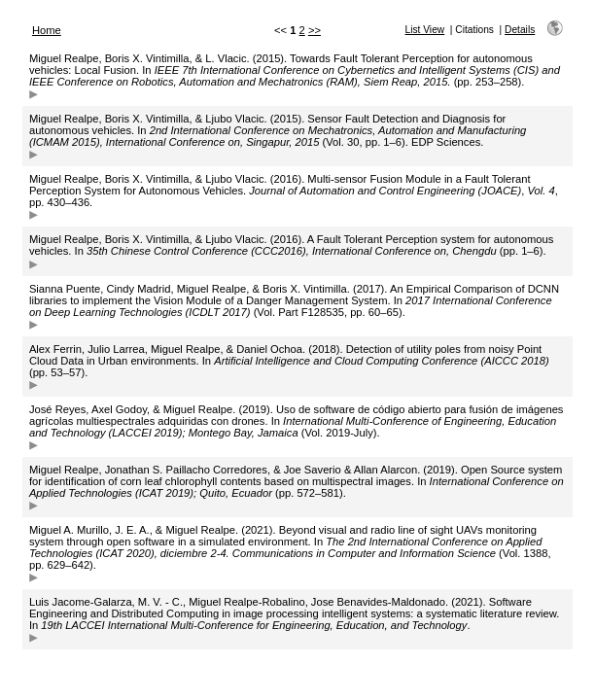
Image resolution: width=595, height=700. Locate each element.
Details (520, 30)
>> (315, 30)
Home (47, 30)
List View (425, 30)
